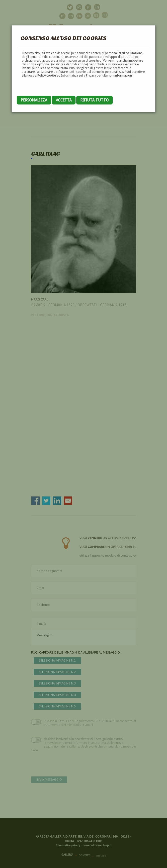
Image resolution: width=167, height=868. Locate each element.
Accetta (64, 100)
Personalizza (34, 100)
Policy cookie (47, 75)
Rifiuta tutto (94, 100)
